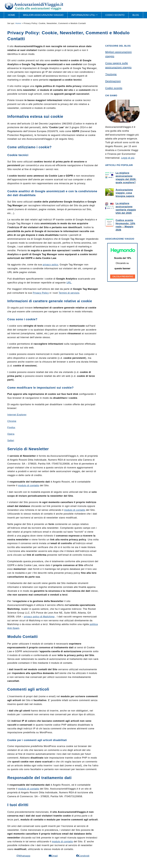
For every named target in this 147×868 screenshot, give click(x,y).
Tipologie (111, 74)
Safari (11, 440)
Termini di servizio (69, 293)
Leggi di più (128, 158)
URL (69, 283)
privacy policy (50, 265)
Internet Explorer (17, 415)
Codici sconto (114, 88)
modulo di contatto (29, 485)
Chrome (12, 421)
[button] (23, 856)
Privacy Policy (41, 293)
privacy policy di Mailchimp (39, 617)
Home (18, 23)
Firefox (11, 428)
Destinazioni (113, 81)
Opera (11, 434)
